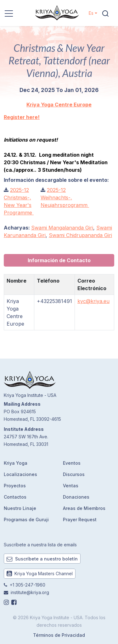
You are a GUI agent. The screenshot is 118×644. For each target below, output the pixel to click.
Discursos (74, 474)
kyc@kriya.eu (93, 301)
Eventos (72, 463)
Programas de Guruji (26, 520)
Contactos (15, 497)
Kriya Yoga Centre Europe (59, 105)
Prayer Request (80, 520)
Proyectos (15, 486)
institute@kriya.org (30, 592)
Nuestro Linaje (20, 508)
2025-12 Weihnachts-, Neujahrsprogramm (65, 198)
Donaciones (76, 497)
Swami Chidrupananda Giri (80, 235)
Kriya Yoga (16, 463)
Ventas (71, 486)
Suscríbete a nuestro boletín (42, 559)
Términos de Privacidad (59, 635)
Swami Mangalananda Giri (62, 228)
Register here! (22, 117)
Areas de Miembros (84, 508)
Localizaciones (20, 474)
